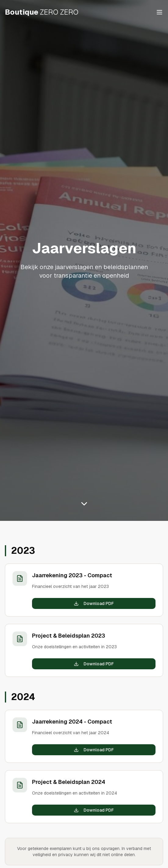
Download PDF (94, 603)
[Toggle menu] (159, 12)
